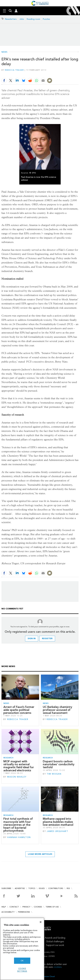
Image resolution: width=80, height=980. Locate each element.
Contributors (56, 888)
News (4, 52)
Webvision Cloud (47, 976)
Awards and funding (55, 938)
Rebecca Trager (14, 70)
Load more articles (40, 854)
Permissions (24, 912)
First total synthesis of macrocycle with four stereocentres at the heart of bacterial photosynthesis (18, 825)
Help (4, 907)
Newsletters (11, 19)
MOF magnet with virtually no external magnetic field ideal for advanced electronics (19, 766)
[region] (22, 949)
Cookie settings (22, 970)
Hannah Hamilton (19, 837)
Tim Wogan (54, 774)
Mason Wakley (17, 777)
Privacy (26, 907)
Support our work (55, 945)
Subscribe (6, 888)
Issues (42, 888)
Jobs (22, 19)
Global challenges (55, 941)
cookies (58, 967)
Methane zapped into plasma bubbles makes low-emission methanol (58, 822)
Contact (14, 907)
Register (47, 639)
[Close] (41, 922)
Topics (32, 888)
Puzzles (46, 19)
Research (8, 758)
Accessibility (8, 912)
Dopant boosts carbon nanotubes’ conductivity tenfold (59, 764)
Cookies (38, 907)
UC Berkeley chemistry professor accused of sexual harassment (57, 710)
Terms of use (52, 907)
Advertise (20, 888)
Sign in (32, 639)
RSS (68, 888)
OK (22, 961)
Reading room (33, 19)
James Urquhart (57, 831)
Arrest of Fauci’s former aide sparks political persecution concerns (19, 710)
